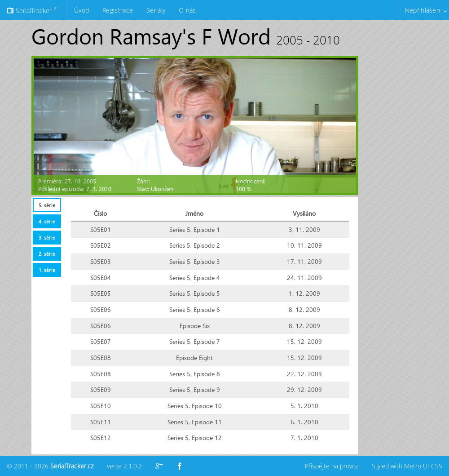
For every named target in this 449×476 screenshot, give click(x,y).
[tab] (47, 205)
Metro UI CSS (423, 466)
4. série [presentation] (47, 221)
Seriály (156, 10)
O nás (187, 10)
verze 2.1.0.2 (124, 466)
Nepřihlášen (423, 10)
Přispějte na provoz (332, 466)
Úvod (81, 10)
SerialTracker (33, 10)
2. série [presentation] (47, 254)
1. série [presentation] (47, 270)
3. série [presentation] (47, 238)
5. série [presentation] (47, 205)
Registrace (118, 10)
